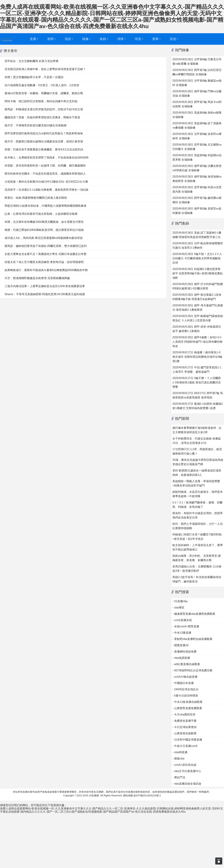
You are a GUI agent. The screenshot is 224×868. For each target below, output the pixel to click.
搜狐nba (179, 759)
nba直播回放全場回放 (188, 784)
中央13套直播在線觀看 (188, 702)
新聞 (50, 39)
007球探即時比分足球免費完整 (193, 670)
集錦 (103, 39)
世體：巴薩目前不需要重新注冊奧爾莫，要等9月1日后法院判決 (44, 150)
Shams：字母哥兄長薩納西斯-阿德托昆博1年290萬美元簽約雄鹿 (45, 294)
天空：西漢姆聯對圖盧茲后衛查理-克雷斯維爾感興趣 (37, 278)
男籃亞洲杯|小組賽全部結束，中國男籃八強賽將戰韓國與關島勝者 (45, 206)
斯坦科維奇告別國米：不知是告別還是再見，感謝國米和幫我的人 (45, 174)
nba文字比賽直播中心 (188, 771)
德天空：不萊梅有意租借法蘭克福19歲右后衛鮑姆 (36, 125)
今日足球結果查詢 (185, 727)
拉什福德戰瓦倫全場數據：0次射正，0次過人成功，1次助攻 (42, 85)
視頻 (68, 39)
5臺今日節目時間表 (186, 696)
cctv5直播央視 (183, 620)
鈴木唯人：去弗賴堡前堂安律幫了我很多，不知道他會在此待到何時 (47, 158)
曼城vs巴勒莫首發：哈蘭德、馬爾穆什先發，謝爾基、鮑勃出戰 (44, 93)
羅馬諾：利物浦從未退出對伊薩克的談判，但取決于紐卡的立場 (44, 109)
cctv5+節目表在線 (185, 765)
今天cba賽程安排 (185, 714)
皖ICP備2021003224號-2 (147, 795)
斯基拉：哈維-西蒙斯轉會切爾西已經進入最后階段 (36, 198)
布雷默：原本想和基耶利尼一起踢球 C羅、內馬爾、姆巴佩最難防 (45, 166)
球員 (138, 39)
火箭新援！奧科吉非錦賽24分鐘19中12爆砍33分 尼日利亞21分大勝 (46, 182)
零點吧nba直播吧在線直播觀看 (193, 639)
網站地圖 (128, 795)
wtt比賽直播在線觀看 (187, 664)
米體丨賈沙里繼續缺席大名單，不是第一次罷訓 (34, 77)
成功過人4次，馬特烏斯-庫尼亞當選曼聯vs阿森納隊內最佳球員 (44, 238)
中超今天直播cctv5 (186, 746)
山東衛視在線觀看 (185, 733)
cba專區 (179, 608)
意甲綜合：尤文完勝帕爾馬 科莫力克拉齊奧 (31, 61)
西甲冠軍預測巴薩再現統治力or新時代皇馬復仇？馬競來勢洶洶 (44, 133)
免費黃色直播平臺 (185, 721)
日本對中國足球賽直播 (188, 740)
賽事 (155, 39)
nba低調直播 (182, 658)
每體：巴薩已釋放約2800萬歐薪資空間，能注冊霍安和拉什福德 (44, 230)
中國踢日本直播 (184, 683)
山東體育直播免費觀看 (188, 708)
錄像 (85, 39)
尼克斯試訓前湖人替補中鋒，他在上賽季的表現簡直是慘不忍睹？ (45, 69)
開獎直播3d (181, 645)
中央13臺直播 (183, 633)
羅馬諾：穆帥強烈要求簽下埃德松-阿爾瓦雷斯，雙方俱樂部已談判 (46, 246)
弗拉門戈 (180, 777)
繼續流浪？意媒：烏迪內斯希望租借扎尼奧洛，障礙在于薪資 (42, 117)
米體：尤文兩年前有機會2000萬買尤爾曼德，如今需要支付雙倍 (44, 222)
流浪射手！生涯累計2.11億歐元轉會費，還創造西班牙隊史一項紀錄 (46, 190)
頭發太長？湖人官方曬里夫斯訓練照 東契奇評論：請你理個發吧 (44, 262)
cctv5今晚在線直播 (186, 677)
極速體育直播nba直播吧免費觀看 (195, 614)
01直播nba (181, 601)
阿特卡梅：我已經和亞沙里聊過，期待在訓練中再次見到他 (41, 101)
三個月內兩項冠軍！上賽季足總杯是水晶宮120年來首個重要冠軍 (45, 286)
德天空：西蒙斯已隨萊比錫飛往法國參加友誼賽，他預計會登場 (44, 141)
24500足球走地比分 (186, 689)
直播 (33, 39)
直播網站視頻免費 (185, 652)
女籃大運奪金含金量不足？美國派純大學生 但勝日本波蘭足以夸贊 (45, 254)
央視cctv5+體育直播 (187, 626)
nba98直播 (181, 752)
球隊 (120, 39)
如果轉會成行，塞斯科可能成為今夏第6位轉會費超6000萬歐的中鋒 (46, 270)
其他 (173, 39)
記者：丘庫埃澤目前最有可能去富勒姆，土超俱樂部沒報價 (41, 214)
